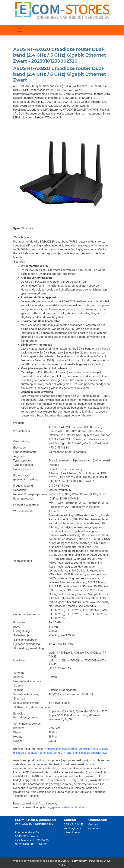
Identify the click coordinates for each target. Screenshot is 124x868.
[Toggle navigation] (20, 30)
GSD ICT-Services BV (74, 861)
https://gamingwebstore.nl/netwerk (65, 807)
